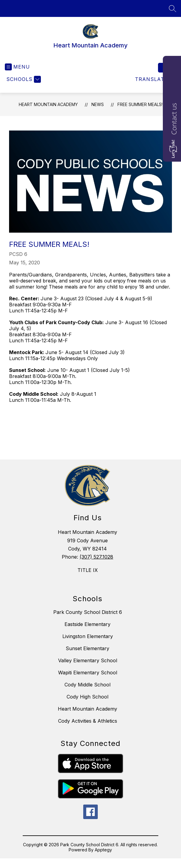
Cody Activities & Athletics (88, 721)
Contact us (174, 119)
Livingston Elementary (88, 636)
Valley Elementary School (88, 660)
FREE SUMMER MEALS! (140, 104)
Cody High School (87, 697)
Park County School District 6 (88, 612)
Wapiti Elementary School (88, 673)
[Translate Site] (155, 79)
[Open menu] (17, 67)
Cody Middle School (87, 685)
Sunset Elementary (87, 648)
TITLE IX (88, 570)
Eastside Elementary (87, 624)
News (98, 104)
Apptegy (103, 850)
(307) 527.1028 (96, 557)
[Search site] (173, 8)
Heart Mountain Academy (48, 104)
